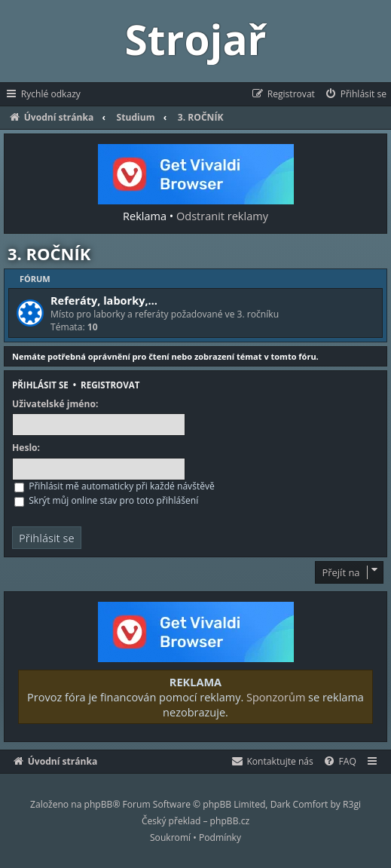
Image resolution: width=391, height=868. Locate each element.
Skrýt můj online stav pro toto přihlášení (106, 500)
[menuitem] (355, 94)
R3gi (352, 804)
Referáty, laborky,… (104, 300)
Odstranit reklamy (222, 216)
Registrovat (110, 385)
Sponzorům (276, 697)
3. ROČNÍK (49, 253)
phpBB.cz (230, 821)
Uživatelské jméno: (55, 404)
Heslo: (26, 448)
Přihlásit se (40, 385)
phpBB (99, 804)
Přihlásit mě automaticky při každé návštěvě (115, 486)
